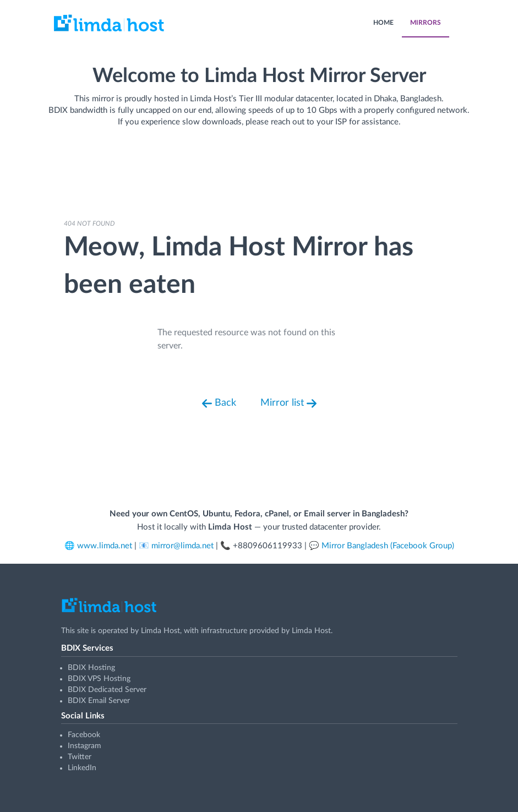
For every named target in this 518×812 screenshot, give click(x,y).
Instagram (84, 746)
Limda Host (160, 631)
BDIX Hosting (91, 668)
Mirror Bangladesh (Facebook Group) (388, 546)
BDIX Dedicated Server (107, 690)
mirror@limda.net (182, 546)
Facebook (84, 735)
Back (219, 404)
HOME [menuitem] (383, 23)
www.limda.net (105, 546)
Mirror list (288, 404)
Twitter (80, 757)
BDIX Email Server (99, 701)
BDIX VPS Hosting (99, 679)
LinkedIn (82, 768)
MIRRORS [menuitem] (426, 23)
